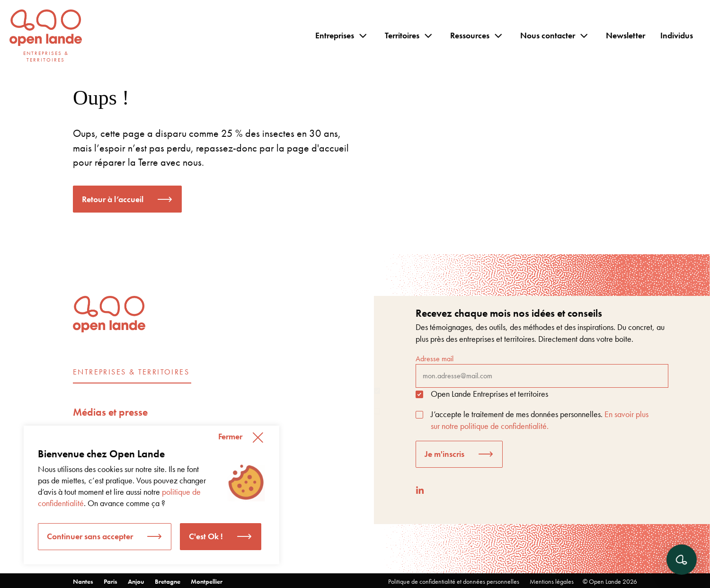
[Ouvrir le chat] (682, 560)
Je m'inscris (444, 454)
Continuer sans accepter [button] (90, 536)
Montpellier (207, 581)
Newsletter (626, 35)
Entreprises (335, 35)
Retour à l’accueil (113, 199)
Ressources (470, 35)
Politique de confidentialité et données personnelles (454, 581)
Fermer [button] (230, 436)
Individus (677, 35)
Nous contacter (548, 35)
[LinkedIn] (420, 490)
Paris (111, 581)
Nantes (83, 581)
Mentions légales (552, 581)
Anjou (136, 581)
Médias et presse (110, 412)
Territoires (402, 35)
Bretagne (168, 581)
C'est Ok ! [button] (206, 536)
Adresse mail (542, 371)
